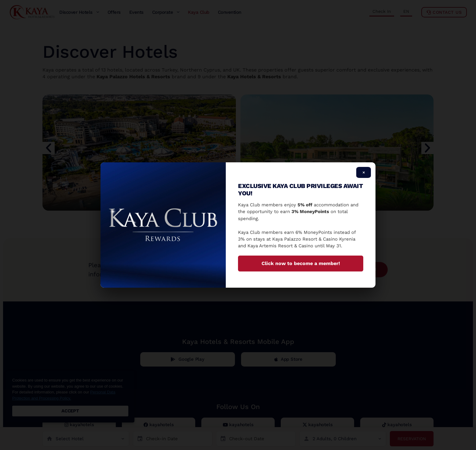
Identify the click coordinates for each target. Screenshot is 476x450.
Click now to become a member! (301, 263)
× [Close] (364, 172)
